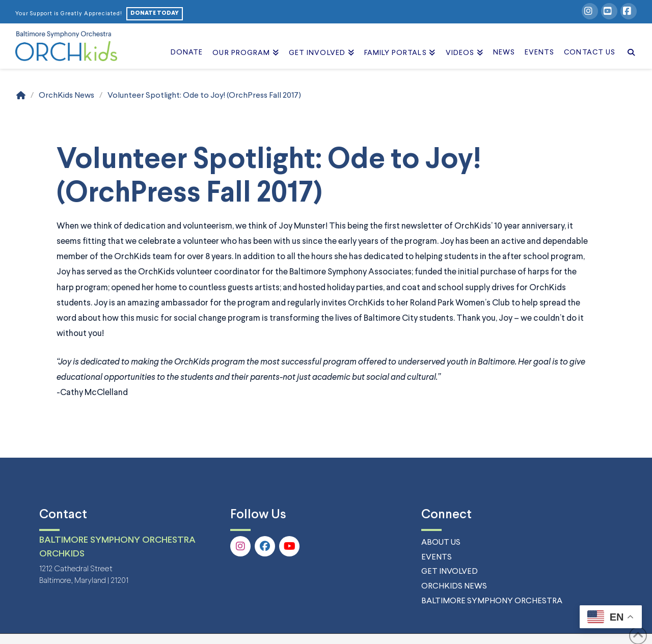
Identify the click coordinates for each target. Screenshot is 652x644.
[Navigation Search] (628, 41)
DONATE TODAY (155, 13)
